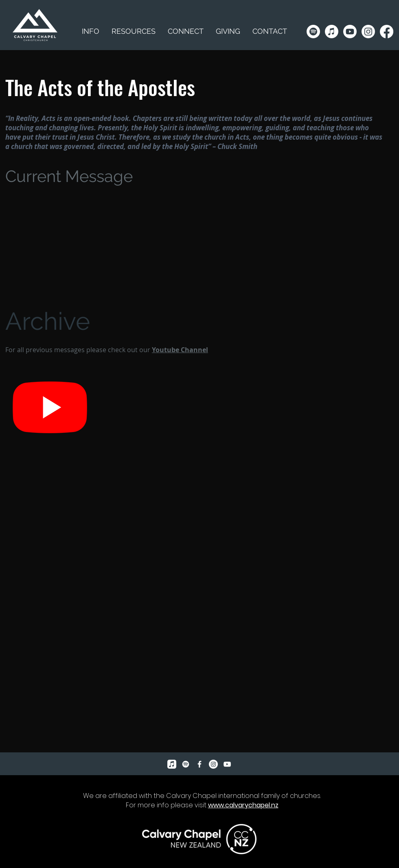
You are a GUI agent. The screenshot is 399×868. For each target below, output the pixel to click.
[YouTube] (227, 764)
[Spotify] (313, 32)
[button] (134, 31)
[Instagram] (368, 32)
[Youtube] (350, 32)
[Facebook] (387, 32)
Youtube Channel (180, 350)
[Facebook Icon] (199, 764)
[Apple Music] (332, 32)
